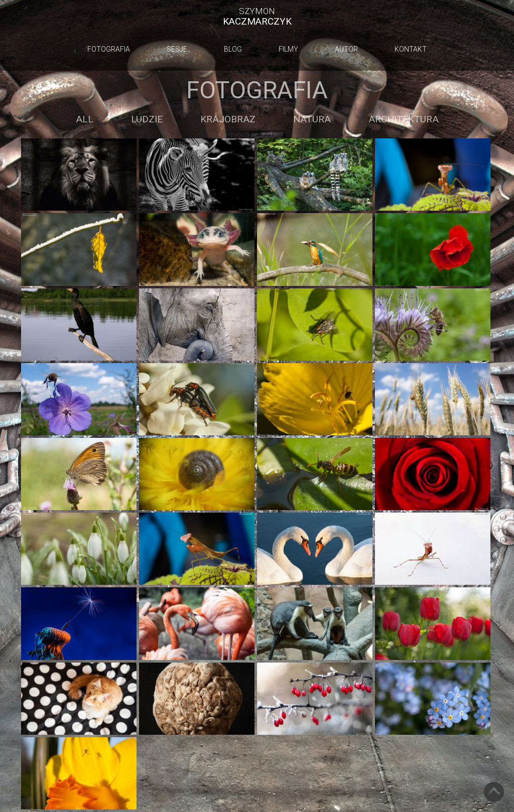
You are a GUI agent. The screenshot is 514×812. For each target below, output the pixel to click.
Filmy (288, 49)
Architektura (404, 119)
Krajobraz (228, 119)
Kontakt (411, 49)
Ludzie (147, 119)
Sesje (177, 49)
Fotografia (109, 49)
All (85, 119)
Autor (346, 49)
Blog (233, 49)
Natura (312, 119)
